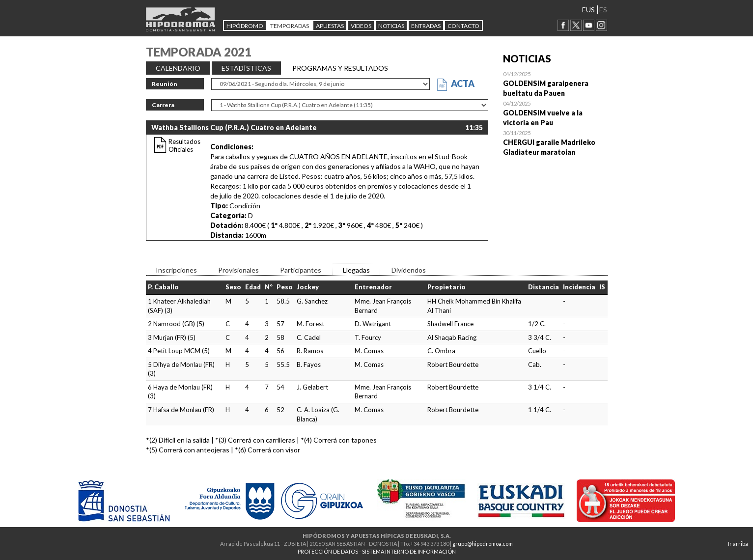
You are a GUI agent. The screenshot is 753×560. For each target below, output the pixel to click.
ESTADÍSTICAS (246, 68)
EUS (588, 10)
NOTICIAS (391, 26)
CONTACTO (463, 26)
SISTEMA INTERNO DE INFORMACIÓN (409, 551)
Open (555, 84)
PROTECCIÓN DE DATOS (328, 551)
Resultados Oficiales (184, 145)
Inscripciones (176, 270)
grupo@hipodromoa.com (483, 544)
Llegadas (356, 270)
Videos (361, 26)
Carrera (163, 105)
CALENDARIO (178, 68)
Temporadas (290, 26)
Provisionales (238, 270)
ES (603, 10)
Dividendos (409, 270)
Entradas (426, 26)
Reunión (165, 84)
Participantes (301, 270)
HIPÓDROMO (245, 26)
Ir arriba (738, 544)
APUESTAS (330, 26)
